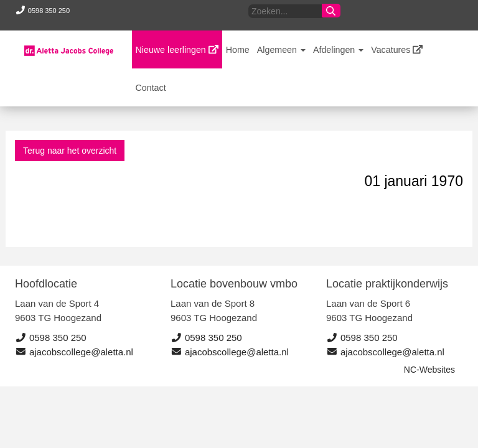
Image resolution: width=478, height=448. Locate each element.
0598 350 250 (40, 11)
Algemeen (281, 50)
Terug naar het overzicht (70, 151)
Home (238, 50)
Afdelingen (338, 50)
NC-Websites (429, 370)
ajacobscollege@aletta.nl (74, 352)
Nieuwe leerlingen (177, 50)
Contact (151, 88)
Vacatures (397, 50)
